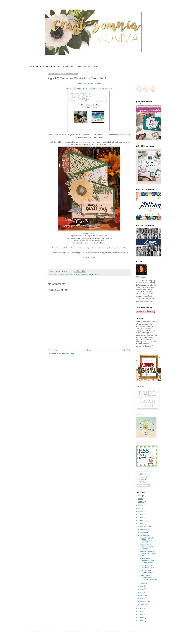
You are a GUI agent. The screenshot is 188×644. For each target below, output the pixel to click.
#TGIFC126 (70, 274)
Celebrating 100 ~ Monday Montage (147, 566)
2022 (140, 508)
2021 (140, 511)
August (143, 583)
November (144, 529)
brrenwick (142, 277)
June (142, 589)
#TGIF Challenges (60, 274)
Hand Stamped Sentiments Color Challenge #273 (147, 560)
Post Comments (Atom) (66, 354)
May (142, 592)
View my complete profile (145, 301)
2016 (140, 608)
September (144, 536)
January (143, 605)
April (142, 595)
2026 (140, 496)
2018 (140, 521)
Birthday (77, 274)
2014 (140, 614)
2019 (140, 517)
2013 (140, 618)
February (144, 601)
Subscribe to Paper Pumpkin (87, 66)
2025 (140, 499)
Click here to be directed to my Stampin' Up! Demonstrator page (51, 66)
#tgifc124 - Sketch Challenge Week (147, 571)
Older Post (126, 350)
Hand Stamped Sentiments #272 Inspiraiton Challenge (148, 577)
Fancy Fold (84, 274)
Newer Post (52, 350)
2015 (140, 611)
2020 (140, 514)
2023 (140, 505)
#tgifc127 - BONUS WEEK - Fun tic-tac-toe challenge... (148, 540)
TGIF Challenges (91, 88)
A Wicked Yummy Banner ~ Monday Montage (147, 547)
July (142, 586)
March (143, 598)
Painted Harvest (93, 274)
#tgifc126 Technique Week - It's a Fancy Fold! (147, 554)
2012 (140, 621)
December (144, 526)
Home (89, 350)
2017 (140, 524)
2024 (140, 502)
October (143, 532)
